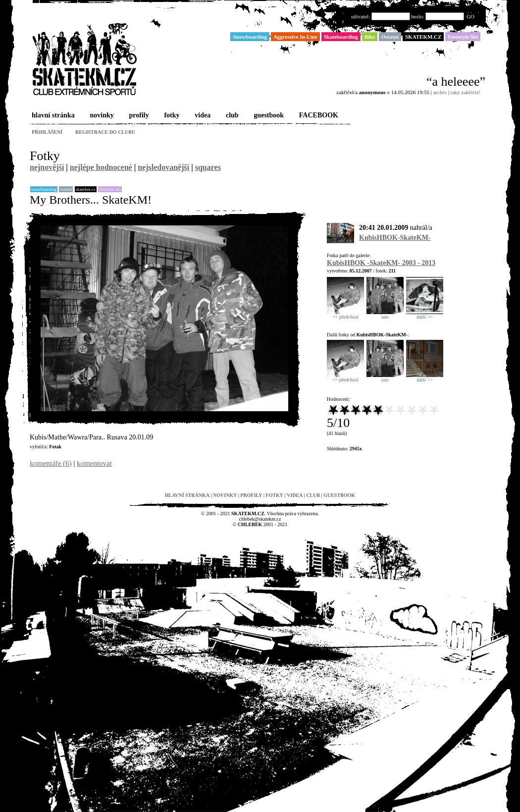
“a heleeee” (456, 81)
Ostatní (66, 189)
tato (385, 315)
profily (138, 116)
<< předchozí (345, 315)
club (231, 116)
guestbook (268, 116)
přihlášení (47, 132)
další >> (425, 315)
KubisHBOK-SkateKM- (395, 238)
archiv (440, 92)
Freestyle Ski (110, 189)
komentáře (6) (51, 463)
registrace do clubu (105, 132)
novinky (101, 116)
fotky (171, 116)
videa (202, 116)
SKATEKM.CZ (86, 189)
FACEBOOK (318, 116)
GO (470, 16)
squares (208, 167)
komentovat (94, 463)
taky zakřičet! (466, 92)
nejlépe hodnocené (101, 167)
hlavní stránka (52, 116)
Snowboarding (44, 189)
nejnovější (47, 167)
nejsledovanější (163, 167)
